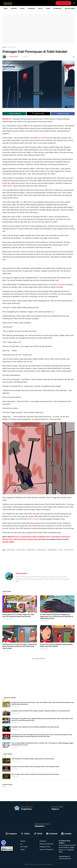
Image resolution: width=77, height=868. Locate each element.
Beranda (5, 47)
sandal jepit (61, 285)
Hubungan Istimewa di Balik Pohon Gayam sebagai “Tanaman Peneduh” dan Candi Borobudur (41, 711)
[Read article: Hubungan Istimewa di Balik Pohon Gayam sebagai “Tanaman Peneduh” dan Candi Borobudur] (6, 713)
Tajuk (22, 9)
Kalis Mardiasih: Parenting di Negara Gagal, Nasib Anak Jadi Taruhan (33, 759)
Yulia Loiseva (14, 57)
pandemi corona (33, 519)
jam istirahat (43, 138)
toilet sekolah (69, 550)
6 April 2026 (15, 777)
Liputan (14, 9)
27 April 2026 (15, 739)
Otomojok (57, 9)
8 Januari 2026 (44, 621)
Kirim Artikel (63, 3)
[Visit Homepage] (8, 3)
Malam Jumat (70, 9)
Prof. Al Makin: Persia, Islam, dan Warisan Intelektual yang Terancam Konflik (35, 774)
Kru (21, 844)
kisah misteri (31, 550)
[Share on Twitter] (39, 114)
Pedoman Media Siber (46, 844)
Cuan (48, 9)
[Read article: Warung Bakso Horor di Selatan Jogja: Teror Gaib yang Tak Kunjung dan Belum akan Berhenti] (20, 604)
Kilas (40, 9)
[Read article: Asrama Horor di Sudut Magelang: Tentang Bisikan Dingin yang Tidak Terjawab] (57, 634)
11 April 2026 (15, 761)
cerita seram (21, 550)
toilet (61, 550)
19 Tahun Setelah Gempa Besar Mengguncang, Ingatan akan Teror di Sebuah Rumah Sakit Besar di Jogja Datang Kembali (56, 616)
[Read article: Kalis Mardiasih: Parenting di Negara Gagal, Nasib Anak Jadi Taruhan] (6, 761)
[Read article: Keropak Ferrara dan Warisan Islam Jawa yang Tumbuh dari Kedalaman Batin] (6, 769)
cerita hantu (11, 550)
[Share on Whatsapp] (14, 114)
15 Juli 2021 (25, 57)
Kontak (22, 849)
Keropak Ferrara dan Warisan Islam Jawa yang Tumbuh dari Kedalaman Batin (35, 767)
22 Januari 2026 (7, 619)
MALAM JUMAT (8, 542)
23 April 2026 (15, 713)
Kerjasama (43, 841)
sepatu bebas (7, 186)
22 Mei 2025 (6, 651)
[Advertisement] (38, 562)
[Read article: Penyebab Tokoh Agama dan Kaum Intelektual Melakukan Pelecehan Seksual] (6, 729)
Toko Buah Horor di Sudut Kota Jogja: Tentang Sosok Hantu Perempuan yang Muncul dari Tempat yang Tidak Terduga (20, 646)
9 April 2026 (15, 769)
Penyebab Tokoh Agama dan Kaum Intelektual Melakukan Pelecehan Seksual (35, 727)
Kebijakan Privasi (45, 847)
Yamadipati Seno (25, 546)
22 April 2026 (15, 707)
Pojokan (31, 9)
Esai (6, 9)
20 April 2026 (15, 729)
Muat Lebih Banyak (39, 659)
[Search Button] (74, 3)
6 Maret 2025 (44, 649)
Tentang (23, 841)
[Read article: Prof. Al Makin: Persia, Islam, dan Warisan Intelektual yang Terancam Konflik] (6, 776)
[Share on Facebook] (63, 114)
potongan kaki (52, 550)
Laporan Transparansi (46, 849)
